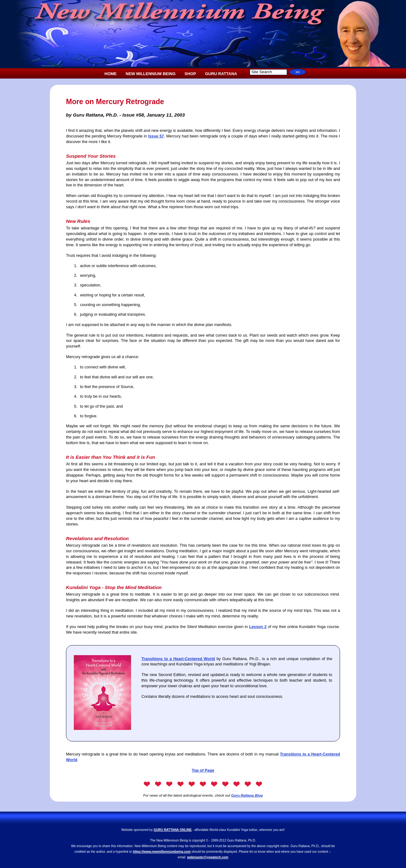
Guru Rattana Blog (247, 795)
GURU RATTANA (221, 74)
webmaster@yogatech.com (208, 857)
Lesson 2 (258, 627)
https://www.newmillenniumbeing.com (162, 852)
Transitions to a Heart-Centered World (178, 659)
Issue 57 (156, 136)
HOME (111, 74)
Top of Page (203, 770)
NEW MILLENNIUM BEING (151, 74)
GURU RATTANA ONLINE (173, 830)
